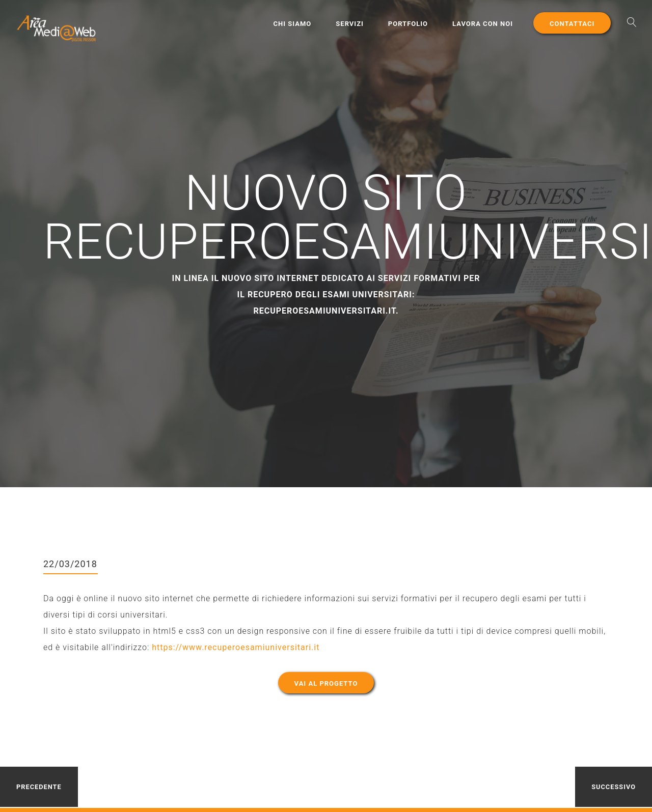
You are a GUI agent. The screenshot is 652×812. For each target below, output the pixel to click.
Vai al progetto (326, 683)
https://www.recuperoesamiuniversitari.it (236, 647)
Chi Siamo (293, 24)
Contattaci (572, 24)
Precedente (39, 787)
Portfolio (408, 24)
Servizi (350, 24)
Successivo (614, 787)
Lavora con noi (483, 24)
